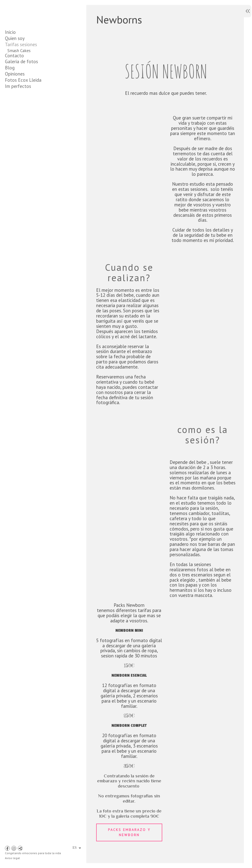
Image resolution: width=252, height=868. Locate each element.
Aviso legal (12, 858)
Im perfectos (18, 130)
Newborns (17, 57)
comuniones (18, 87)
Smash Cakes (19, 51)
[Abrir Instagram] (14, 848)
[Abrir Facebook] (7, 848)
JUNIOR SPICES (21, 94)
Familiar (15, 81)
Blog (10, 112)
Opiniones (15, 118)
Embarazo (16, 63)
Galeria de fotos (21, 106)
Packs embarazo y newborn (128, 849)
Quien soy (15, 38)
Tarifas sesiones (21, 44)
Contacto (14, 100)
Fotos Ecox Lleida (23, 124)
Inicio (10, 32)
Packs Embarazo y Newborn (32, 69)
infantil (14, 75)
